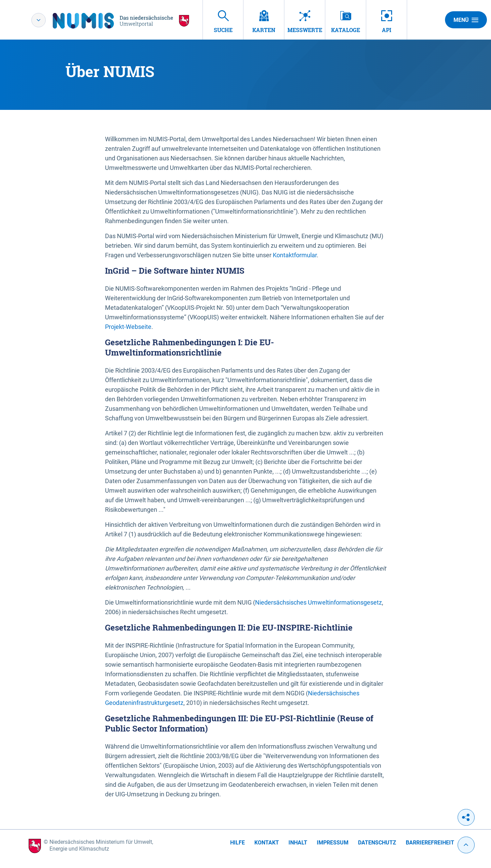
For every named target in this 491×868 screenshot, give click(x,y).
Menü (466, 20)
